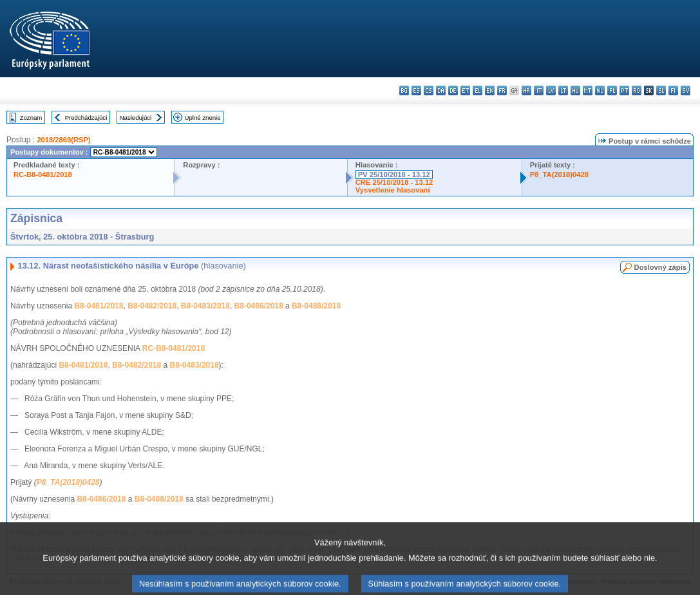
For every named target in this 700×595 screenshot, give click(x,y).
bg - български (404, 90)
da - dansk (441, 90)
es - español (416, 90)
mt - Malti (588, 90)
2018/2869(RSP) (63, 140)
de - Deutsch (453, 90)
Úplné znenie (203, 118)
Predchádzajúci (86, 118)
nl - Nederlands (600, 90)
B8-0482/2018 (152, 306)
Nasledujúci (136, 118)
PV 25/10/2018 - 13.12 (394, 175)
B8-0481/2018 (99, 306)
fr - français (502, 90)
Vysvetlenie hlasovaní (393, 190)
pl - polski (612, 90)
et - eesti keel (465, 90)
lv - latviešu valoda (551, 90)
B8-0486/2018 (259, 306)
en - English (490, 90)
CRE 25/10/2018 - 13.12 (394, 182)
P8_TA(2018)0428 (559, 175)
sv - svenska (686, 90)
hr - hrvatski (526, 90)
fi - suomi (673, 90)
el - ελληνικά (478, 90)
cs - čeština (429, 90)
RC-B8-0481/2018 (43, 175)
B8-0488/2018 (316, 306)
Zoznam (31, 118)
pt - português (624, 90)
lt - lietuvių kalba (563, 90)
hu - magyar (575, 90)
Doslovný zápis (660, 267)
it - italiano (539, 90)
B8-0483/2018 (205, 306)
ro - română (637, 90)
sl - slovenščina (661, 90)
